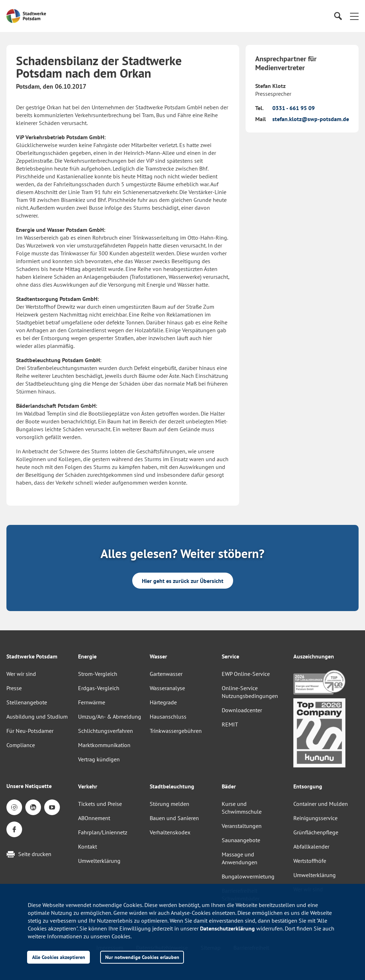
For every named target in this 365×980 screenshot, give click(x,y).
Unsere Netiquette (29, 786)
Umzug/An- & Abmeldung (110, 716)
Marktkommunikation (104, 745)
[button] (354, 16)
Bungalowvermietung (248, 876)
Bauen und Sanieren (174, 818)
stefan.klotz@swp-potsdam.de (311, 119)
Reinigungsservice (315, 818)
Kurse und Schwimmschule (242, 808)
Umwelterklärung (99, 861)
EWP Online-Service (246, 674)
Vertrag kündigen (99, 759)
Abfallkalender (311, 846)
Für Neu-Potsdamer (30, 731)
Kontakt (88, 846)
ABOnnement (94, 818)
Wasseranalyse (167, 688)
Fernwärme (92, 702)
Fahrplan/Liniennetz (103, 832)
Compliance (21, 745)
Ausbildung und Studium (37, 716)
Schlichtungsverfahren (106, 731)
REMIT (230, 724)
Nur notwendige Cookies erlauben (142, 957)
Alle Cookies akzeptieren (59, 957)
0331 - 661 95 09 (294, 108)
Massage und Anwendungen (240, 858)
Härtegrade (163, 702)
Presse (14, 688)
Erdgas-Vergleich (99, 688)
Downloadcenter (242, 710)
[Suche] (338, 16)
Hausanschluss (168, 716)
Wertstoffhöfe (310, 861)
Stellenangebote (27, 702)
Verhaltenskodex (170, 832)
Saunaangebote (241, 840)
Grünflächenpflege (316, 832)
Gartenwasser (166, 674)
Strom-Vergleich (98, 674)
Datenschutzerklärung (227, 928)
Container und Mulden (321, 804)
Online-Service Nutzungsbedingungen (250, 692)
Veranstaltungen (242, 826)
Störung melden (169, 804)
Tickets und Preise (100, 804)
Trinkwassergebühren (176, 731)
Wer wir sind (21, 674)
